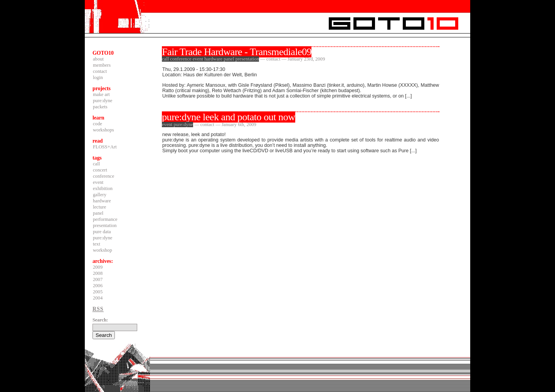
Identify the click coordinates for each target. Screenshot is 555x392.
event (98, 182)
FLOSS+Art (105, 147)
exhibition (103, 188)
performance (105, 219)
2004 (98, 298)
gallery (100, 195)
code (98, 124)
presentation (105, 225)
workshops (103, 130)
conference (103, 176)
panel (98, 213)
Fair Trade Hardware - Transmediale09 (237, 52)
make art (101, 94)
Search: (100, 320)
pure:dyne (103, 101)
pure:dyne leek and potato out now (229, 117)
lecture (99, 207)
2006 (98, 286)
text (97, 244)
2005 (98, 292)
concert (100, 170)
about (98, 59)
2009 (98, 267)
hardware (102, 201)
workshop (103, 250)
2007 (98, 279)
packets (100, 107)
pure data (102, 232)
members (102, 65)
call (96, 164)
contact (100, 71)
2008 (98, 273)
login (98, 77)
